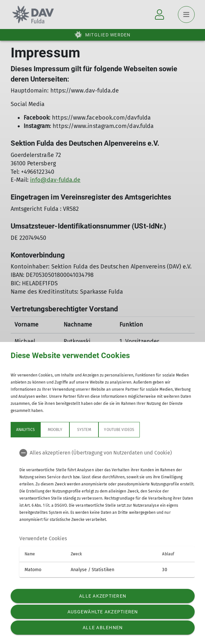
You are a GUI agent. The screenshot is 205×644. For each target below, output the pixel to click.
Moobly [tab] (55, 430)
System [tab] (84, 430)
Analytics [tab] (26, 430)
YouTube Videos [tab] (119, 430)
